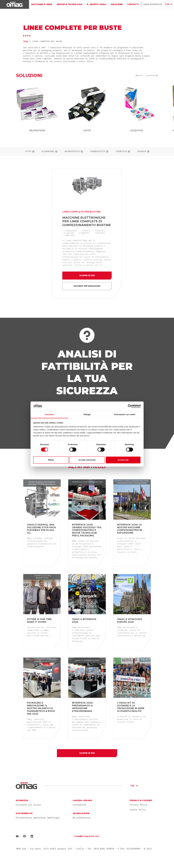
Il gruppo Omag (97, 4)
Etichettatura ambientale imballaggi (38, 818)
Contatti (133, 4)
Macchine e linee (42, 4)
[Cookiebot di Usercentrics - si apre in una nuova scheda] (130, 406)
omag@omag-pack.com (87, 836)
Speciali (70, 235)
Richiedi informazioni (87, 286)
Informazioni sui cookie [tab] (125, 415)
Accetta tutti (123, 460)
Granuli (101, 230)
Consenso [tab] (49, 415)
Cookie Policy (138, 810)
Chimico (143, 151)
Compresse (71, 230)
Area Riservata (153, 4)
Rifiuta (51, 460)
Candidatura (80, 805)
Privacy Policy (139, 805)
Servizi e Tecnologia (69, 4)
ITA (167, 4)
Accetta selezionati (87, 460)
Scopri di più (87, 275)
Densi (87, 230)
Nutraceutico (74, 151)
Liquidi (70, 233)
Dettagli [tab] (87, 415)
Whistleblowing (82, 818)
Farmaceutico (99, 151)
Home (26, 41)
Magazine (117, 4)
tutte (30, 151)
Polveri (101, 233)
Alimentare (49, 151)
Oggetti (85, 233)
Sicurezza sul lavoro (28, 805)
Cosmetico (123, 151)
